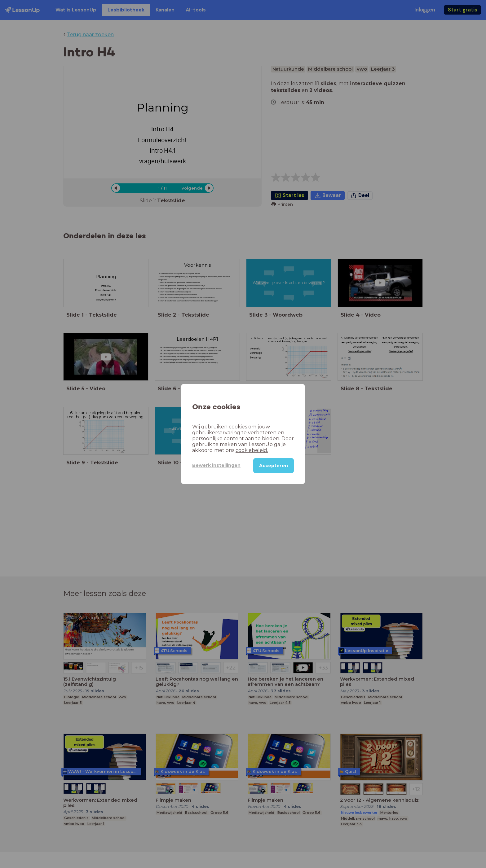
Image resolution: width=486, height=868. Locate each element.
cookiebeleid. (252, 450)
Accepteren (274, 466)
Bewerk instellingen (216, 465)
